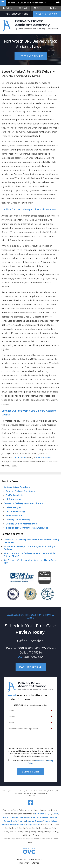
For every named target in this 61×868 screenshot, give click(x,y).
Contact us (21, 458)
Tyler (49, 814)
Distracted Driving (15, 512)
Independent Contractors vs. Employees (27, 528)
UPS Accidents (13, 499)
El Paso (16, 817)
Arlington (15, 825)
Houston (7, 817)
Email (23, 8)
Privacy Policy (35, 859)
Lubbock (53, 817)
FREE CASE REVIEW (31, 56)
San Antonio (26, 817)
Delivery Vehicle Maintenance (21, 524)
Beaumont (31, 821)
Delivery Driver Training (18, 520)
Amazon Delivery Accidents (20, 491)
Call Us (8, 8)
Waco (40, 821)
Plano (23, 825)
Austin (55, 814)
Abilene (6, 825)
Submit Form (31, 772)
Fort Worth (40, 814)
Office (38, 8)
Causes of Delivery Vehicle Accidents (23, 503)
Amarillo (21, 821)
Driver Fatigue (13, 507)
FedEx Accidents (14, 495)
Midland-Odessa (40, 817)
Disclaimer (39, 761)
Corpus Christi (10, 821)
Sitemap (35, 863)
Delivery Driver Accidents (17, 487)
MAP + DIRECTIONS (31, 667)
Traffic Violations (15, 516)
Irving (29, 825)
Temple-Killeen (50, 821)
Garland (36, 825)
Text (55, 8)
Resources (22, 859)
